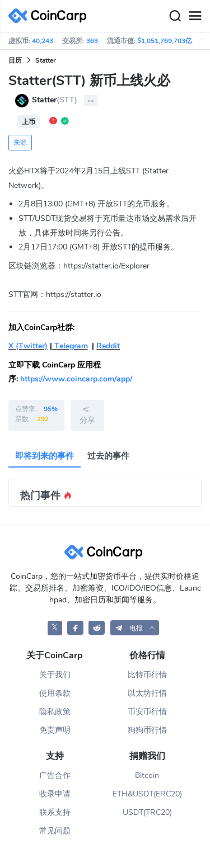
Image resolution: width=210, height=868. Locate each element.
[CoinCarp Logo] (50, 16)
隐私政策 (55, 712)
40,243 (43, 41)
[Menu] (195, 16)
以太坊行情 (147, 693)
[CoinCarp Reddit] (97, 628)
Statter (46, 60)
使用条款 (55, 693)
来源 (20, 143)
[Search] (175, 16)
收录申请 (55, 794)
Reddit (108, 346)
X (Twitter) (28, 346)
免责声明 (55, 730)
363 (92, 41)
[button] (135, 628)
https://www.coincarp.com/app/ (76, 379)
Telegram (70, 346)
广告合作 (55, 775)
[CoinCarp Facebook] (75, 628)
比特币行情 (147, 675)
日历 (15, 60)
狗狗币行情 (147, 730)
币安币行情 (147, 712)
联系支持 (55, 812)
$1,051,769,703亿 (165, 41)
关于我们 (55, 675)
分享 (87, 415)
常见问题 (55, 831)
